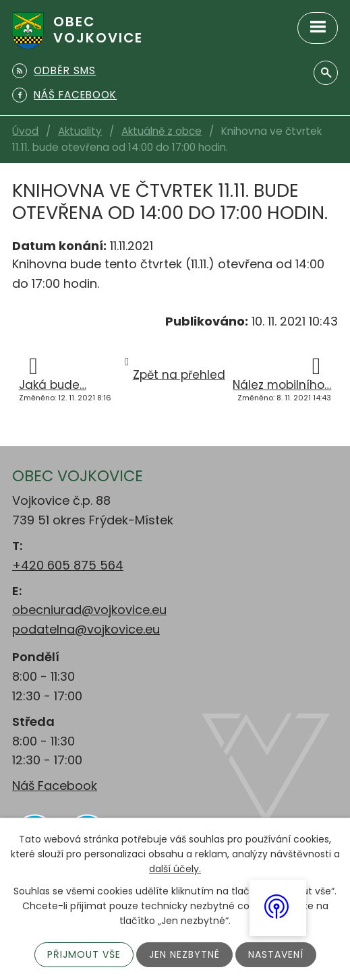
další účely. (175, 869)
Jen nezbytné (184, 954)
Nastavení (276, 954)
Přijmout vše (84, 954)
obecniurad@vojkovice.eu (89, 610)
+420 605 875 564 (68, 565)
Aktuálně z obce (162, 131)
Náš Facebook (55, 786)
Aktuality (80, 131)
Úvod (25, 131)
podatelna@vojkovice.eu (86, 629)
